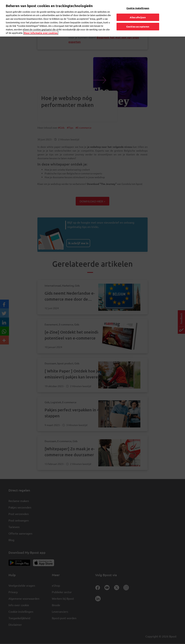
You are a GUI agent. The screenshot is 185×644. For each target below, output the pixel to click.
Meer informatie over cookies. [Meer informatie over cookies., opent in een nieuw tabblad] (41, 26)
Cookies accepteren (138, 19)
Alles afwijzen (138, 10)
